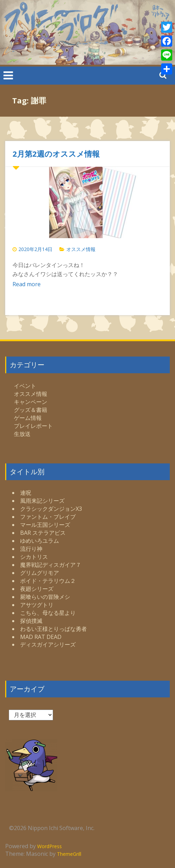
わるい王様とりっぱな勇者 (53, 629)
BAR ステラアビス (43, 533)
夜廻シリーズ (37, 589)
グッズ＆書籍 (31, 410)
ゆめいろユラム (40, 541)
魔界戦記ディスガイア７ (51, 565)
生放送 (22, 434)
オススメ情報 (81, 249)
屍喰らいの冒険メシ (45, 597)
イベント (25, 386)
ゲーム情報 (28, 418)
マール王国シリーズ (45, 525)
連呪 (26, 493)
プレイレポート (33, 426)
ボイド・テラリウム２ (48, 581)
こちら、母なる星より (48, 613)
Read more (27, 284)
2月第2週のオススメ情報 (56, 154)
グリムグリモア (40, 573)
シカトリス (34, 557)
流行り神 (31, 549)
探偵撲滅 (31, 621)
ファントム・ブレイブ (48, 517)
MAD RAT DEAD (41, 637)
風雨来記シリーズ (42, 501)
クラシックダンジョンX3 (51, 509)
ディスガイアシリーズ (48, 644)
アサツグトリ (37, 605)
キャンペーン (31, 402)
